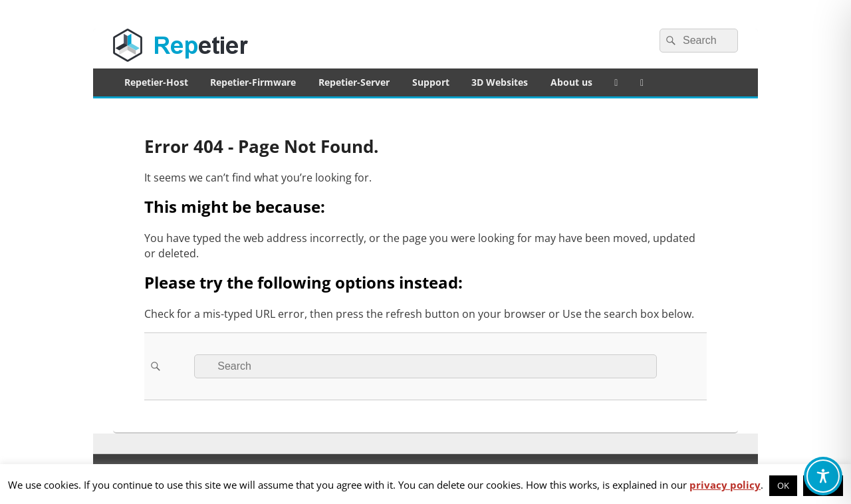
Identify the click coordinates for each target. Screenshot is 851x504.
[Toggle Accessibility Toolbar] (823, 476)
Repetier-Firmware (253, 82)
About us (571, 82)
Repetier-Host (156, 82)
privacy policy (725, 485)
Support (431, 82)
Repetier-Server (354, 82)
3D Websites (500, 82)
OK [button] (783, 485)
